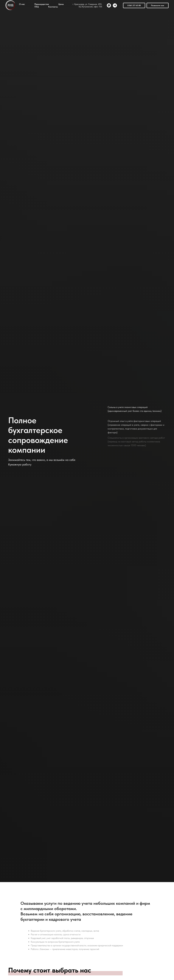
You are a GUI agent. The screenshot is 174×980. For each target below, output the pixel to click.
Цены (61, 4)
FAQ (37, 7)
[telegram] (115, 5)
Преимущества (42, 4)
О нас (22, 4)
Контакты (53, 7)
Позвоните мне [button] (158, 5)
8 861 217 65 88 (134, 5)
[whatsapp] (109, 5)
